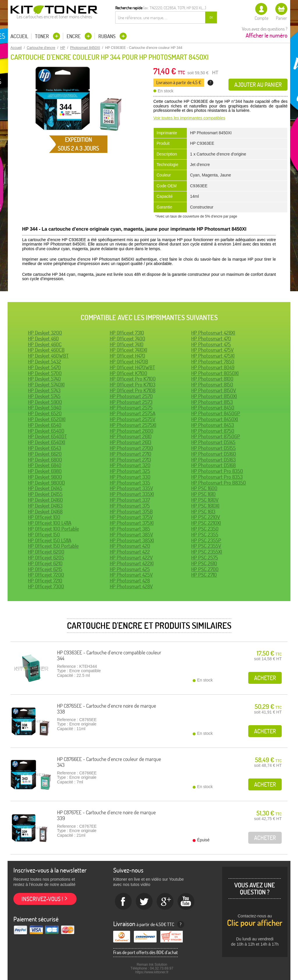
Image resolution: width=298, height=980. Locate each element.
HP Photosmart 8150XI (214, 396)
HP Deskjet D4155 (45, 494)
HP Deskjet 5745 (44, 396)
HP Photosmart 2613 (131, 442)
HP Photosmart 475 (211, 344)
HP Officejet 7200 (46, 575)
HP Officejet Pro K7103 (133, 385)
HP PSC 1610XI (205, 506)
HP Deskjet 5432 (45, 362)
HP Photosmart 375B (131, 512)
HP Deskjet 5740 (44, 379)
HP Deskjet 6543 (45, 448)
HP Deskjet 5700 (45, 373)
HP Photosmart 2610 (131, 436)
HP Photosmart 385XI (132, 540)
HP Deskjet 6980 (45, 471)
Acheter (265, 678)
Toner (42, 36)
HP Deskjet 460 (43, 339)
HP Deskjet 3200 (45, 333)
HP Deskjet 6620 (45, 454)
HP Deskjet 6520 (45, 413)
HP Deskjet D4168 (45, 512)
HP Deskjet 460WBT (48, 356)
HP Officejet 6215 (45, 569)
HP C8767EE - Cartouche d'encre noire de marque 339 (106, 815)
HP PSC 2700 (205, 569)
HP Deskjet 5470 (44, 367)
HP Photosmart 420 (130, 546)
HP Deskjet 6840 (45, 465)
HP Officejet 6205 (46, 558)
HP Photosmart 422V (131, 558)
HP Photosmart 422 (130, 552)
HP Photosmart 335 (130, 483)
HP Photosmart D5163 (213, 460)
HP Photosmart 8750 (213, 431)
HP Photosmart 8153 (212, 402)
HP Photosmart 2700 (131, 448)
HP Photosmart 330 (130, 477)
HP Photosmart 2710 (131, 454)
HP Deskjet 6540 (45, 425)
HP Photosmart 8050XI (215, 373)
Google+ (165, 902)
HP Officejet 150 (44, 535)
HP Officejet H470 (127, 356)
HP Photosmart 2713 (130, 460)
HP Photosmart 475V (212, 350)
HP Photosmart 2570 (131, 396)
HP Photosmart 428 (130, 581)
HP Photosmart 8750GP (216, 436)
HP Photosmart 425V (131, 575)
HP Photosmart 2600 (132, 431)
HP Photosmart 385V (131, 535)
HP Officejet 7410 (127, 344)
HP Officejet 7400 (127, 339)
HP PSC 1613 (203, 512)
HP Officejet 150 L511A (50, 540)
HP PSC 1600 (204, 488)
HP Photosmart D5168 (213, 465)
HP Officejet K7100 (128, 373)
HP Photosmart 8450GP (216, 413)
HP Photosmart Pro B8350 (219, 483)
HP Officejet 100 (44, 517)
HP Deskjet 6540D (46, 431)
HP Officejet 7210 (45, 581)
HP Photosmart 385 (130, 529)
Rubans (108, 36)
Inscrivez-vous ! (42, 899)
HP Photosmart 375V (131, 517)
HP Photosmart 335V (131, 488)
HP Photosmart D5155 (213, 448)
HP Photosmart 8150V (214, 390)
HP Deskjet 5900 (45, 402)
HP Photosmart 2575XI (133, 425)
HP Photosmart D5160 (214, 454)
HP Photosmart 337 (130, 500)
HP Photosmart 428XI (213, 333)
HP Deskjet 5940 (45, 408)
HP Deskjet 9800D (46, 483)
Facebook (123, 902)
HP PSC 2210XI (206, 523)
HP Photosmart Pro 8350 (217, 471)
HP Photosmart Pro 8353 (217, 477)
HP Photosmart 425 (130, 569)
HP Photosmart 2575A (133, 413)
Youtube (186, 902)
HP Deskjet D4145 (45, 488)
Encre (74, 36)
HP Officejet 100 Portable (53, 529)
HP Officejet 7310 (127, 333)
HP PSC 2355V (206, 546)
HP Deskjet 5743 (44, 390)
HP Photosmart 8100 (212, 379)
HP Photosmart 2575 (131, 408)
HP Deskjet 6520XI (47, 419)
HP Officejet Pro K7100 (133, 379)
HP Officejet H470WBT (132, 367)
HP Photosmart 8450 (213, 408)
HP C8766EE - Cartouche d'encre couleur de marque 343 (109, 762)
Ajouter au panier (258, 85)
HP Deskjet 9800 (45, 477)
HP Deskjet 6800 (45, 460)
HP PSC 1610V (205, 500)
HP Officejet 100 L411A (50, 523)
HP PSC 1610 (203, 494)
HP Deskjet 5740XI (46, 385)
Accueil (19, 36)
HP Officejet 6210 (45, 563)
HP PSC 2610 (204, 563)
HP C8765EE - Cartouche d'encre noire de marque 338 (107, 709)
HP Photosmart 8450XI (215, 419)
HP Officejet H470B (129, 362)
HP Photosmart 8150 (212, 385)
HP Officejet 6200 (46, 552)
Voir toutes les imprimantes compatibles (189, 118)
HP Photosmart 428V (131, 586)
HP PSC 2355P (206, 540)
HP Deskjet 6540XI (47, 442)
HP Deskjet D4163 (45, 506)
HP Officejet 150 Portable (53, 546)
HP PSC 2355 (205, 535)
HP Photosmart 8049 (213, 367)
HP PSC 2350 (205, 529)
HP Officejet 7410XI (128, 350)
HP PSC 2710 (204, 575)
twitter (144, 902)
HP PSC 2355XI (207, 552)
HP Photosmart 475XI (213, 356)
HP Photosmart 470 (211, 339)
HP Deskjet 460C (45, 344)
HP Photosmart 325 (130, 471)
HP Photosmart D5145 (213, 442)
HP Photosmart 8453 (213, 425)
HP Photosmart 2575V (133, 419)
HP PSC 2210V (206, 517)
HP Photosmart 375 (130, 506)
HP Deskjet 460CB (46, 350)
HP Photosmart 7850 (213, 362)
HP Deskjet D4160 (45, 500)
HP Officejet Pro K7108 (133, 390)
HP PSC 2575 (205, 558)
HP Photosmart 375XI (132, 523)
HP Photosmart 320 (130, 465)
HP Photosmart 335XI (132, 494)
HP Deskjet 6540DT (47, 436)
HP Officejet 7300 (46, 586)
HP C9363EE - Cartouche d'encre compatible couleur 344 (109, 655)
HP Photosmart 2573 (131, 402)
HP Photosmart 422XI (132, 563)
